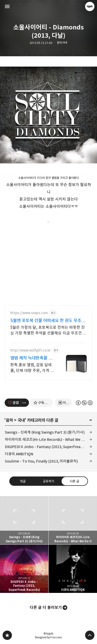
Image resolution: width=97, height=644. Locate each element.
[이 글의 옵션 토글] (25, 403)
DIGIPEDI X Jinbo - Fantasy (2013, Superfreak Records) (49, 447)
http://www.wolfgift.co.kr (31, 350)
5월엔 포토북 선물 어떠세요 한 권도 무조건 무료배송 (48, 321)
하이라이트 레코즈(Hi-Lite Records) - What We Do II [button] (73, 520)
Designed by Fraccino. (49, 637)
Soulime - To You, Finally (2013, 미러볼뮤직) (41, 461)
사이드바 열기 (7, 6)
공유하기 (48, 481)
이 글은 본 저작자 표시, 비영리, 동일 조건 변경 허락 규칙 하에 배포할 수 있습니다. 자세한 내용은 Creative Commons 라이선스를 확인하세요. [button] (84, 403)
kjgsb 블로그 (7, 635)
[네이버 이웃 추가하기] (64, 403)
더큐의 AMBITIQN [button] (73, 569)
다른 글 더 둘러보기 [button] (46, 607)
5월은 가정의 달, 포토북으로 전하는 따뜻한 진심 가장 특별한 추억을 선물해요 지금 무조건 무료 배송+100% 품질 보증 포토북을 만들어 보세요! (48, 331)
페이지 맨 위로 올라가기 (90, 635)
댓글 (23, 481)
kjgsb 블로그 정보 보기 (90, 6)
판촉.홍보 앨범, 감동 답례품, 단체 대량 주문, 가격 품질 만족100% (32, 368)
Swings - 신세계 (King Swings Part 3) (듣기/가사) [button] (24, 520)
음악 (9, 420)
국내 (21, 420)
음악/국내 (62, 43)
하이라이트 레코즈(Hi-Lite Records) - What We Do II (47, 439)
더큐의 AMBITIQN (19, 454)
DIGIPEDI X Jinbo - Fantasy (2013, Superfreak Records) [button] (24, 569)
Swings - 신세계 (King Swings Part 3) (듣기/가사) (45, 432)
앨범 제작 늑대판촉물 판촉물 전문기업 (31, 358)
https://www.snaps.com (29, 313)
